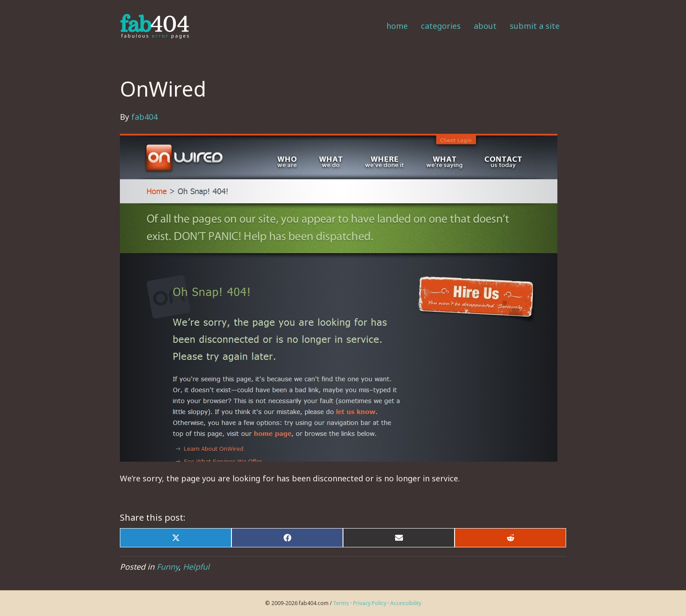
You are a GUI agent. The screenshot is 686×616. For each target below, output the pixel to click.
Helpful (196, 567)
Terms (341, 603)
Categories (441, 26)
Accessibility (406, 603)
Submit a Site (535, 26)
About (485, 26)
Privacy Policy (370, 603)
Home (397, 26)
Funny (168, 567)
